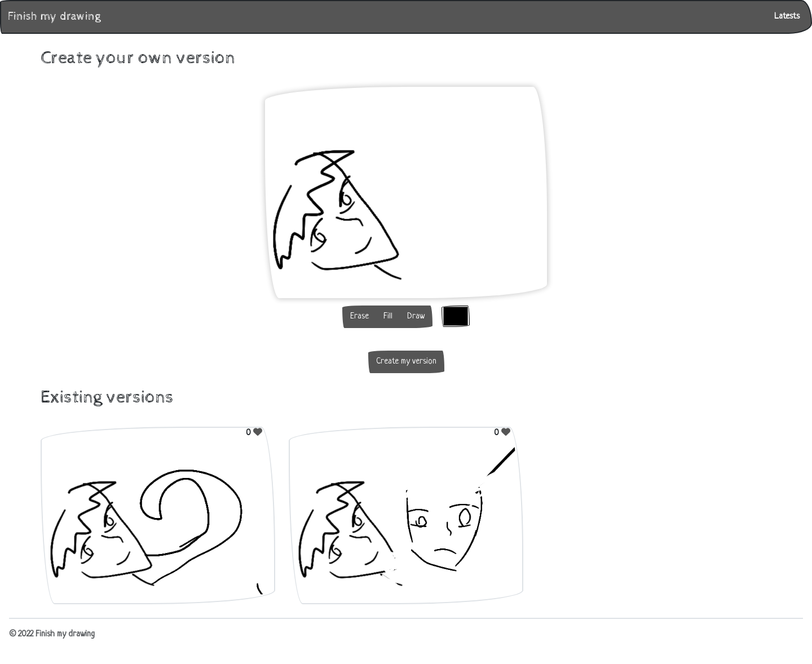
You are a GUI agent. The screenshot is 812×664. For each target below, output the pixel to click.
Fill (388, 316)
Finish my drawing (54, 17)
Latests (787, 17)
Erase (359, 316)
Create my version (406, 362)
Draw (416, 316)
